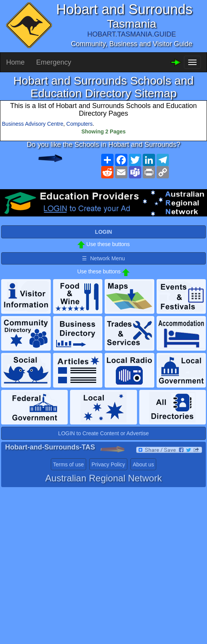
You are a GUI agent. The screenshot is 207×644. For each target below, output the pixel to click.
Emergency (54, 62)
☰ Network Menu (103, 258)
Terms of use (68, 464)
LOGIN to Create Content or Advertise (103, 433)
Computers (79, 124)
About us (143, 464)
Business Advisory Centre (33, 124)
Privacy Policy (108, 464)
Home (15, 62)
